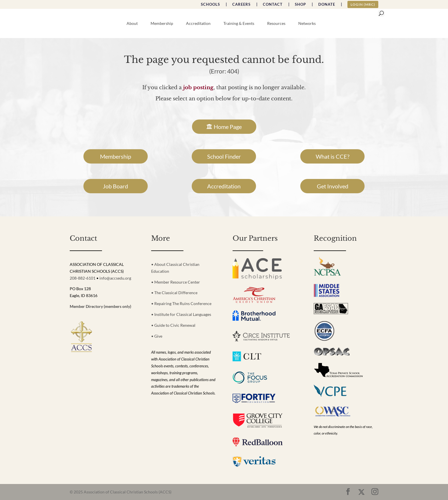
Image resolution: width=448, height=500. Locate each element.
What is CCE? (333, 156)
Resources (276, 24)
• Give (157, 336)
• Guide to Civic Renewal (173, 325)
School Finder (224, 156)
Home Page (228, 127)
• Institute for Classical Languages (181, 314)
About (132, 24)
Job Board (115, 186)
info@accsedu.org (115, 278)
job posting (198, 87)
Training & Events (239, 24)
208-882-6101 (83, 278)
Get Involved (333, 186)
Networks (307, 24)
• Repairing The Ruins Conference (181, 303)
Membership (162, 24)
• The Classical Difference (174, 293)
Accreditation (198, 24)
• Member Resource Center (176, 282)
